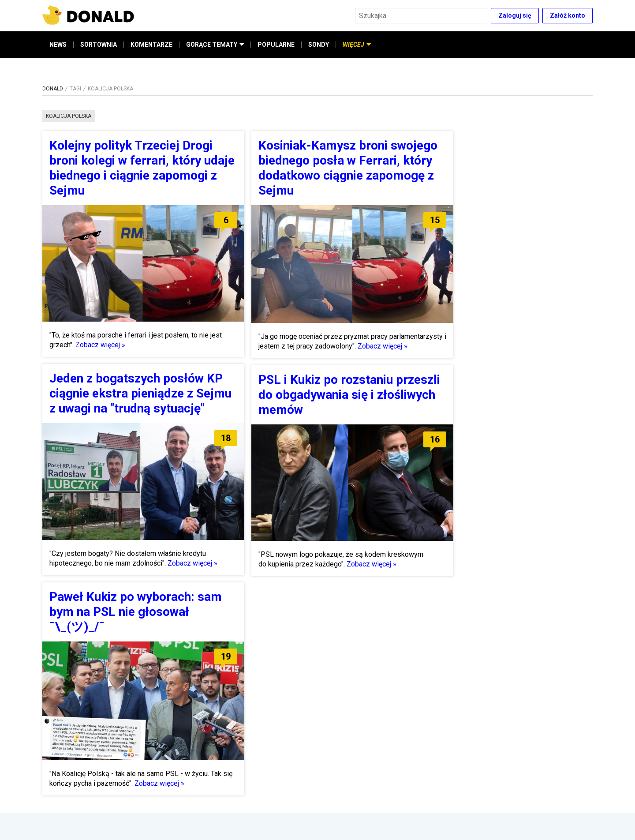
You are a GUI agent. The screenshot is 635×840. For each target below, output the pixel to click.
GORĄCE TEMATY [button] (215, 45)
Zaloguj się (515, 15)
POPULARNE (276, 45)
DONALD (53, 89)
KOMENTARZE (151, 45)
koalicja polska (69, 116)
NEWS (58, 45)
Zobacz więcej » (100, 345)
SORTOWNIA (99, 45)
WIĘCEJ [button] (357, 45)
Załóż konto (568, 15)
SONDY (319, 45)
